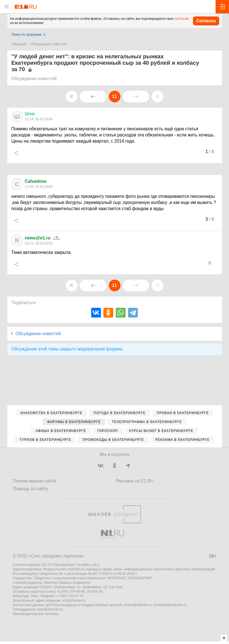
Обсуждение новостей (49, 44)
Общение (19, 44)
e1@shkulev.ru (74, 600)
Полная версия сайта (35, 481)
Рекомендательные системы (36, 614)
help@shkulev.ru (50, 609)
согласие (182, 19)
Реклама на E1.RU (135, 481)
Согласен (206, 21)
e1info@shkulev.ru (138, 605)
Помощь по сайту (31, 489)
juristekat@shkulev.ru (170, 605)
